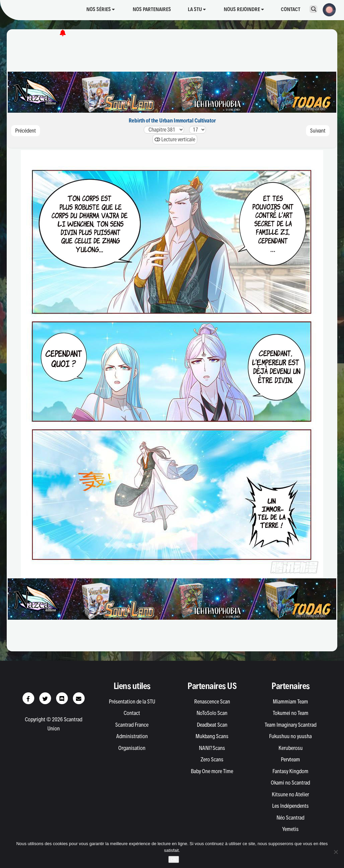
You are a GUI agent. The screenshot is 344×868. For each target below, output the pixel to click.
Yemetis (290, 829)
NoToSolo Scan (212, 713)
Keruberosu (291, 748)
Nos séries (101, 9)
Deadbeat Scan (212, 725)
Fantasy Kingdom (290, 771)
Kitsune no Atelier (290, 794)
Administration (132, 736)
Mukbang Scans (212, 736)
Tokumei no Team (291, 713)
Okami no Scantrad (290, 783)
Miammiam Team (290, 701)
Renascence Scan (212, 701)
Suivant (318, 131)
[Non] (336, 852)
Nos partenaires (152, 9)
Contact (291, 9)
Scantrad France (132, 725)
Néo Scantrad (290, 818)
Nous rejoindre (244, 9)
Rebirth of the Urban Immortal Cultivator (172, 120)
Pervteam (290, 759)
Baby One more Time (212, 771)
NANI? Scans (212, 748)
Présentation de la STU (132, 701)
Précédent (26, 131)
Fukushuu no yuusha (290, 736)
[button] (327, 9)
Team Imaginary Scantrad (291, 725)
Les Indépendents (290, 806)
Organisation (132, 748)
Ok (174, 859)
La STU (197, 9)
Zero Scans (212, 759)
